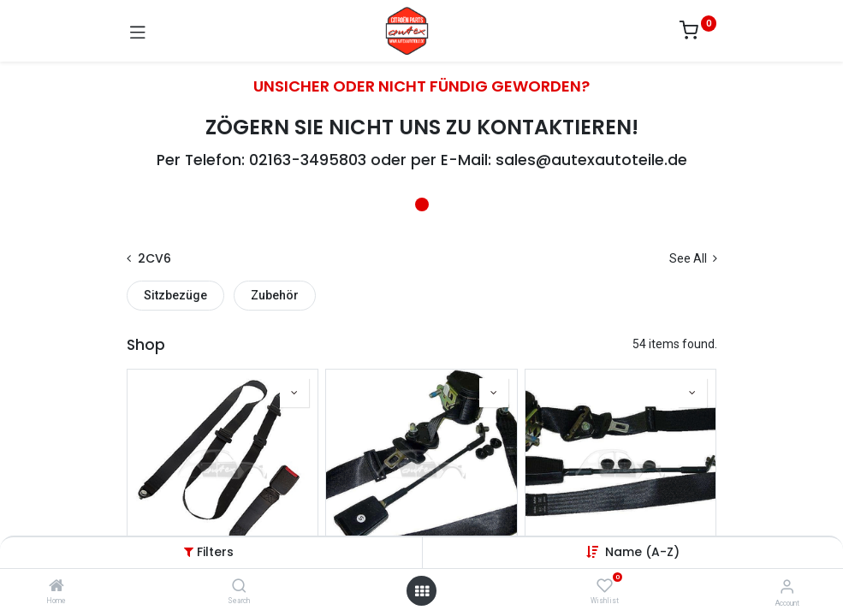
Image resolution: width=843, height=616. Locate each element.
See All (693, 258)
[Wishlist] (605, 586)
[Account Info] (787, 586)
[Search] (239, 587)
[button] (642, 552)
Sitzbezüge (175, 295)
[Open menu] (422, 591)
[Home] (56, 587)
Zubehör (275, 295)
